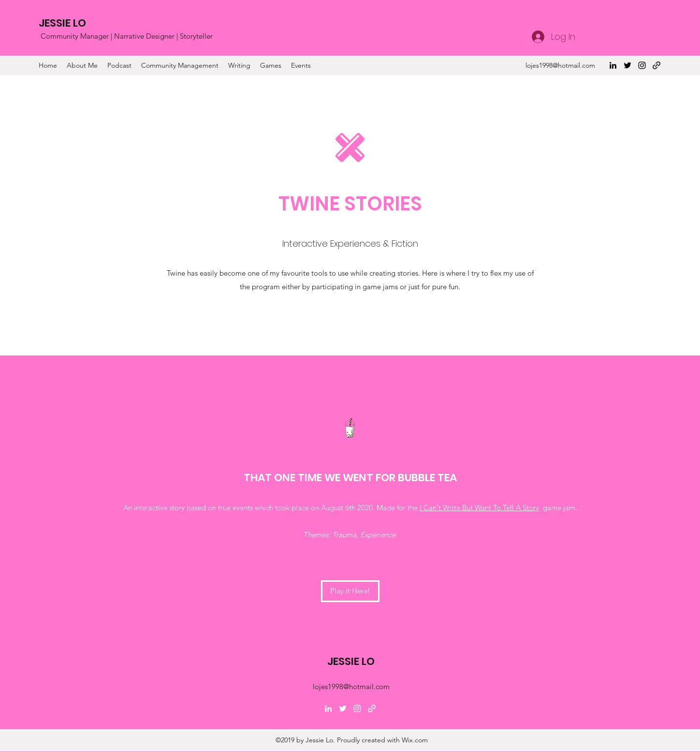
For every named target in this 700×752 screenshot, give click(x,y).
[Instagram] (642, 65)
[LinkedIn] (613, 65)
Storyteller (196, 36)
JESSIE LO (62, 23)
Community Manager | (77, 36)
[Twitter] (627, 65)
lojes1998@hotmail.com (560, 65)
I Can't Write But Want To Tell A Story (479, 508)
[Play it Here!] (350, 591)
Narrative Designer (144, 36)
